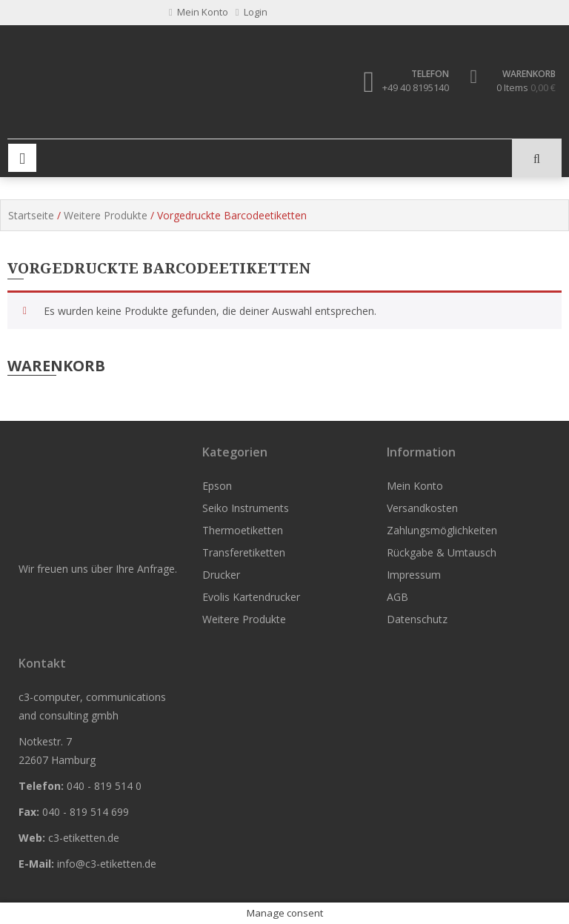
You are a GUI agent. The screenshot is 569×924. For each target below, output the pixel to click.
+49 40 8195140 (416, 87)
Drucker (221, 575)
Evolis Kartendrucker (251, 597)
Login (252, 12)
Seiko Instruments (246, 508)
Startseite (31, 215)
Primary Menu (22, 158)
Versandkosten (422, 508)
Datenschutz (417, 619)
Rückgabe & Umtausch (442, 552)
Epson (217, 486)
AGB (397, 597)
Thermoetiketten (243, 530)
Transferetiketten (244, 552)
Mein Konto (415, 486)
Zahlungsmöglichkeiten (442, 530)
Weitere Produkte (106, 215)
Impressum (414, 575)
